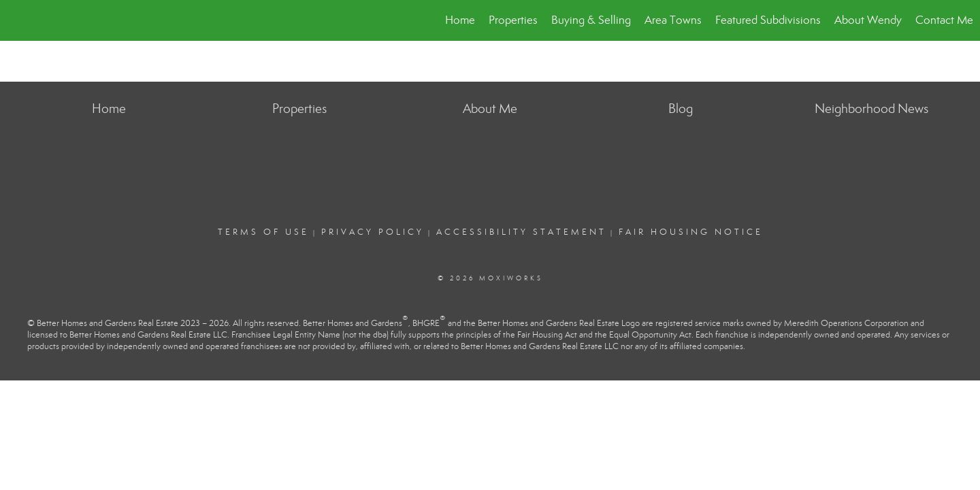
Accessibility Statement (521, 232)
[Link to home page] (17, 20)
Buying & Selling (591, 20)
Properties (513, 20)
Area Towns (673, 20)
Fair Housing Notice (691, 232)
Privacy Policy (373, 232)
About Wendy (868, 20)
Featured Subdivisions (768, 20)
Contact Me (944, 20)
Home (460, 20)
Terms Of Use (263, 232)
